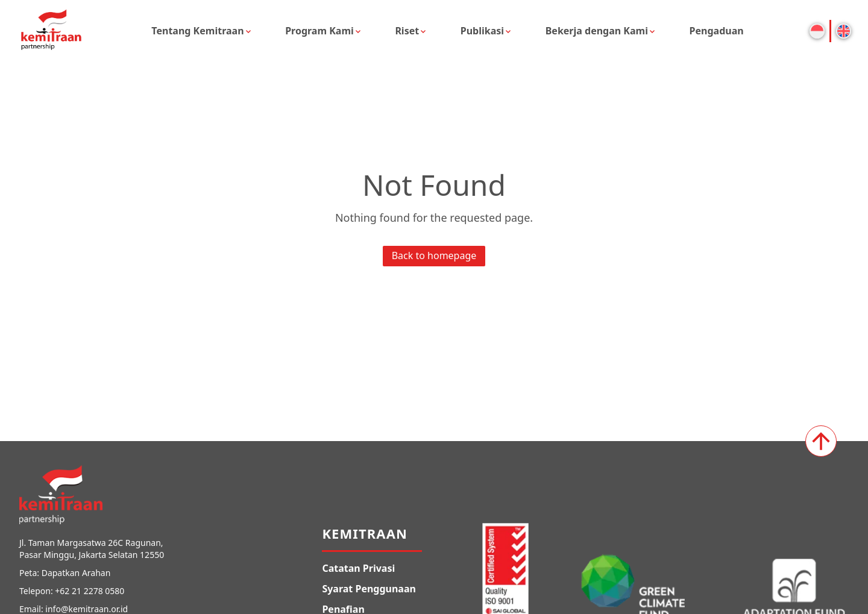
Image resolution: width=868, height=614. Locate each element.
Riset (407, 31)
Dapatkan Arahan (76, 573)
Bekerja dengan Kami (597, 31)
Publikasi (482, 31)
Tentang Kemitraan (197, 31)
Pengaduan (717, 31)
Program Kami (319, 31)
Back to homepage (434, 255)
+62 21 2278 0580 (90, 591)
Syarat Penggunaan (369, 589)
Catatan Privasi (358, 568)
